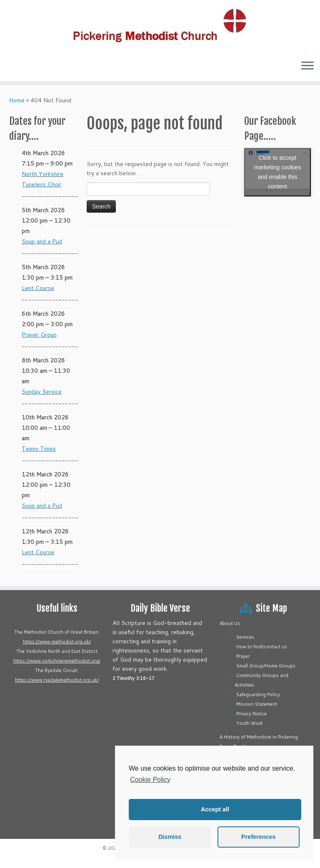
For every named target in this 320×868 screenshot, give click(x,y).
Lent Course (38, 288)
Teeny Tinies (39, 449)
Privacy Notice (251, 714)
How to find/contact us (262, 647)
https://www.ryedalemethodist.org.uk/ (57, 680)
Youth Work (250, 723)
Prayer (243, 656)
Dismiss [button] (170, 837)
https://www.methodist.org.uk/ (57, 642)
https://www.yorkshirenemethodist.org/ (57, 661)
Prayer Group (39, 335)
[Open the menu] (307, 66)
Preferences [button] (258, 837)
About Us (230, 623)
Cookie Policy (150, 780)
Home (17, 100)
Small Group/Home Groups (266, 666)
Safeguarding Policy (258, 694)
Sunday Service (42, 392)
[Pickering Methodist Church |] (160, 27)
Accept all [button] (215, 809)
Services (245, 637)
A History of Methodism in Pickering (259, 737)
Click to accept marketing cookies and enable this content (278, 172)
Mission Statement (257, 704)
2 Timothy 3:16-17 (134, 678)
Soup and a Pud (42, 241)
